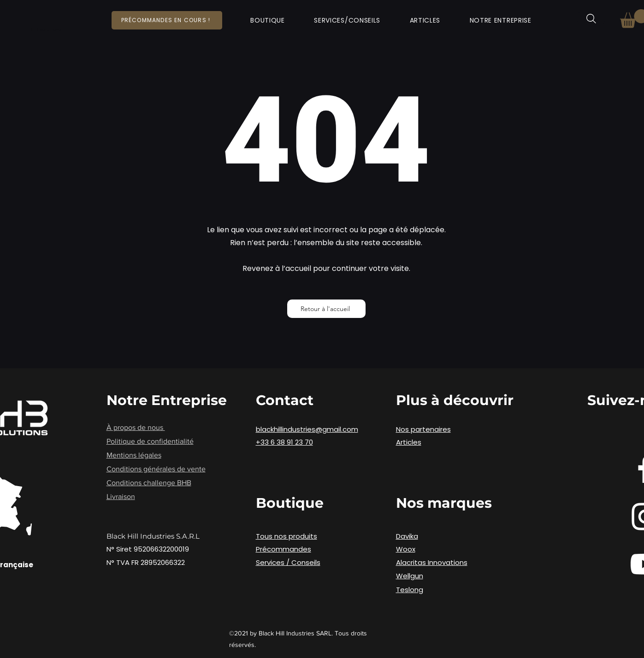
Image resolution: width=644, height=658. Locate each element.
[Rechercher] (591, 19)
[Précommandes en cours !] (167, 20)
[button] (268, 21)
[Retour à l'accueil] (326, 309)
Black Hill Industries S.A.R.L (153, 536)
